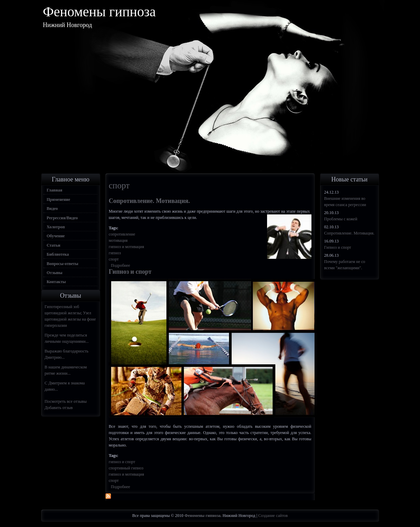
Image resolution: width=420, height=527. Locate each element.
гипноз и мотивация (127, 247)
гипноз (115, 253)
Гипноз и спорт (130, 272)
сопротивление (122, 234)
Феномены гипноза (100, 12)
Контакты (56, 282)
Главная (55, 190)
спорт (114, 259)
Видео (52, 209)
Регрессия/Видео (62, 218)
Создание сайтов (273, 516)
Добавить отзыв (59, 408)
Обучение (56, 236)
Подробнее (121, 265)
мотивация (118, 240)
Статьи (54, 245)
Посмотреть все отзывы (66, 401)
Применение (59, 199)
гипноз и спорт (122, 462)
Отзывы (55, 273)
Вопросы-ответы (63, 264)
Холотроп (56, 227)
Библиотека (58, 254)
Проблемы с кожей (341, 219)
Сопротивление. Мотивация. (149, 201)
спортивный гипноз (126, 468)
